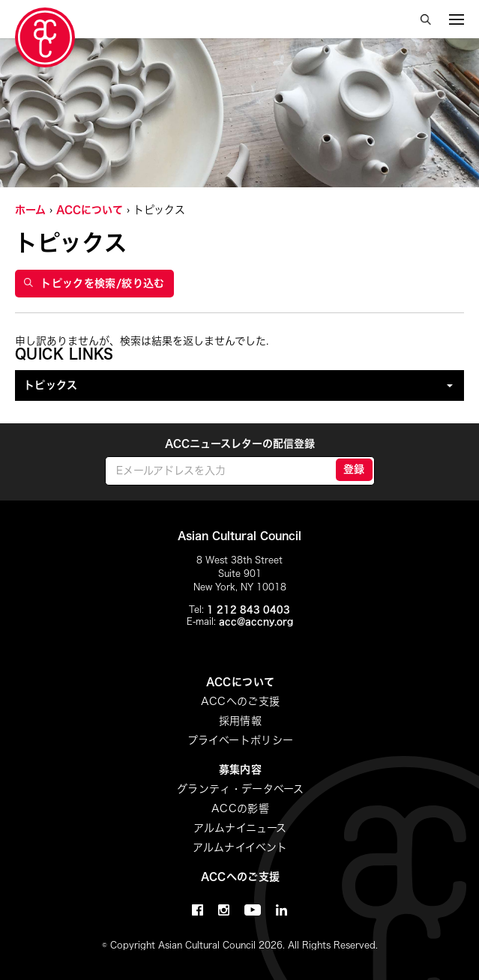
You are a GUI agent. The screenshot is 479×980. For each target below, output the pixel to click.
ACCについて (90, 210)
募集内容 (240, 769)
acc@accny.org (256, 621)
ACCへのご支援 (241, 701)
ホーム (30, 210)
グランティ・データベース (240, 789)
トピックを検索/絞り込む (94, 283)
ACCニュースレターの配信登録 (240, 444)
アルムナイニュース (240, 828)
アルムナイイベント (240, 847)
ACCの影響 (240, 808)
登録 (354, 469)
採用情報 (240, 721)
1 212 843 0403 (248, 609)
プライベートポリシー (241, 740)
